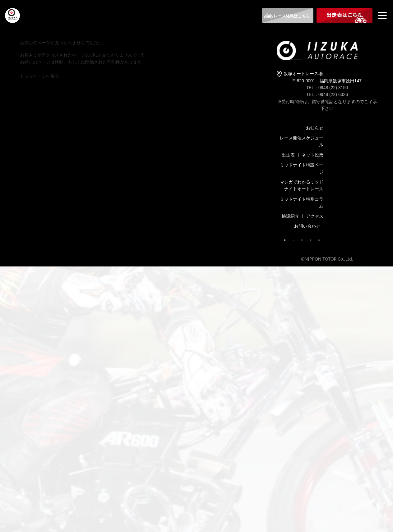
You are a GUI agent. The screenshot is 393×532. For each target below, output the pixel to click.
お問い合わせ (307, 226)
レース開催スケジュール (302, 141)
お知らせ (315, 128)
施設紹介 (290, 216)
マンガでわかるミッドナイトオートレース (302, 185)
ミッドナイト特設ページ (302, 168)
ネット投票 (312, 155)
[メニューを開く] (383, 16)
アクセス (315, 216)
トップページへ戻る (39, 76)
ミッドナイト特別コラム (302, 202)
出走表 (288, 155)
